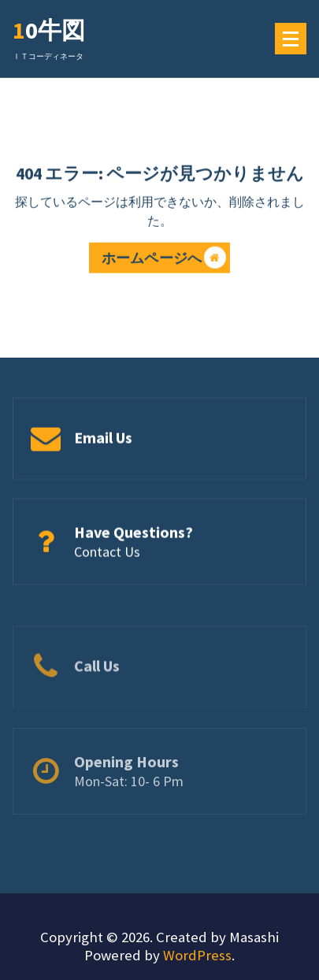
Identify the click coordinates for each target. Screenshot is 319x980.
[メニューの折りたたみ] (291, 39)
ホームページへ (164, 260)
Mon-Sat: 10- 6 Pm (129, 799)
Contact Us (107, 553)
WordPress (197, 955)
